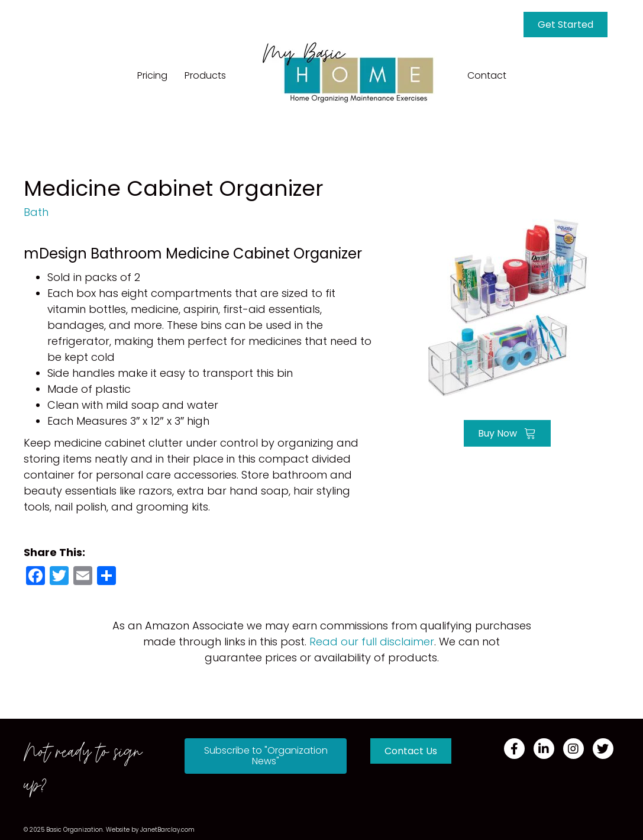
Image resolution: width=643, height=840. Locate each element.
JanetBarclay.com (167, 830)
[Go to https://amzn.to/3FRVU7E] (507, 306)
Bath (36, 212)
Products (205, 75)
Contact (487, 75)
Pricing (152, 75)
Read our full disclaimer (372, 642)
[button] (266, 756)
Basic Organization (75, 830)
